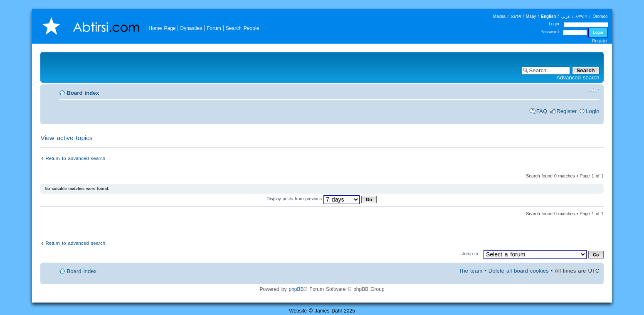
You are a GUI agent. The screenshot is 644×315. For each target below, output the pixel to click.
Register (600, 41)
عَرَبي (566, 16)
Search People (242, 28)
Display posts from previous (321, 199)
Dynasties (191, 28)
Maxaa (499, 16)
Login (592, 111)
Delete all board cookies (519, 271)
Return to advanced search (75, 158)
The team (470, 271)
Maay (531, 16)
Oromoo (600, 16)
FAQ (542, 111)
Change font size (593, 90)
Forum (214, 28)
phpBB (296, 289)
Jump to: (471, 253)
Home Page (162, 28)
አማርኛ (581, 16)
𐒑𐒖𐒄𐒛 (516, 16)
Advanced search (578, 78)
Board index (83, 93)
